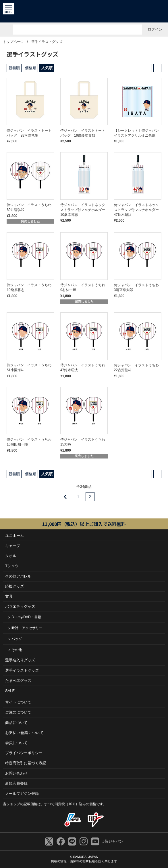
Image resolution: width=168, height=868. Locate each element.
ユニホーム (15, 536)
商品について (16, 723)
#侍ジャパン (113, 841)
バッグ (17, 639)
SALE (10, 691)
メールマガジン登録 (22, 794)
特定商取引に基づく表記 (26, 763)
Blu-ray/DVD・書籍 (26, 617)
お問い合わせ (16, 773)
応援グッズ (15, 586)
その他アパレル (18, 576)
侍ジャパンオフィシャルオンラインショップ (84, 11)
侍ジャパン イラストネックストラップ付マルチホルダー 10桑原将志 (84, 210)
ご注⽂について (18, 712)
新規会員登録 (16, 783)
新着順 (14, 68)
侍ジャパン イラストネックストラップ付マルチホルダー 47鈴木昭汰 (138, 210)
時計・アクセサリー (27, 628)
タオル (11, 556)
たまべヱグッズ (18, 681)
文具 (9, 596)
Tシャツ (12, 566)
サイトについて (18, 702)
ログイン (155, 29)
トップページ (13, 42)
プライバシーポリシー (24, 753)
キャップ (13, 546)
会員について (16, 743)
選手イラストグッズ (47, 42)
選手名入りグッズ (20, 660)
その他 (17, 650)
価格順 (31, 68)
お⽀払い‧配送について (24, 733)
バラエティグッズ (20, 606)
